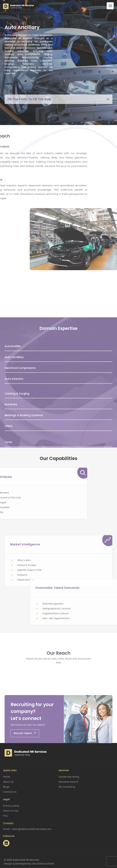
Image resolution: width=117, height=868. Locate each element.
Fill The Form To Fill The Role (32, 99)
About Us (8, 782)
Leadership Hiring (69, 777)
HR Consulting (67, 787)
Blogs (6, 787)
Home (6, 777)
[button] (58, 99)
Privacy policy (11, 806)
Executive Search (68, 782)
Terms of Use (11, 811)
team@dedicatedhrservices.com (32, 829)
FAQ (5, 816)
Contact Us (10, 792)
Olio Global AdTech (43, 864)
